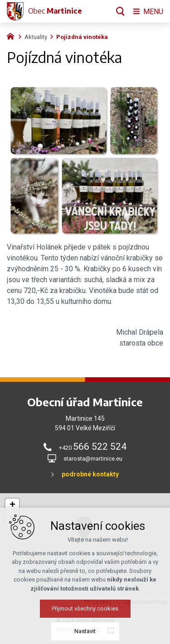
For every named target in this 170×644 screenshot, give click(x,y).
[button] (101, 541)
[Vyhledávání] (120, 11)
